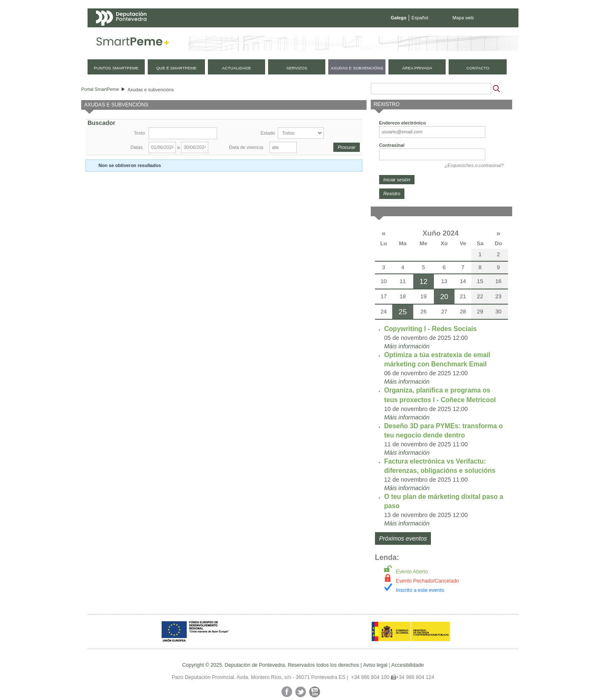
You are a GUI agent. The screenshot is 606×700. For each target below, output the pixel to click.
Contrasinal (392, 145)
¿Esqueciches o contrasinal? (474, 165)
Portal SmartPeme (100, 89)
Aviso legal (375, 665)
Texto (139, 133)
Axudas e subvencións (151, 90)
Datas (137, 147)
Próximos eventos (403, 538)
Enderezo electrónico (403, 123)
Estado (268, 133)
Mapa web (463, 18)
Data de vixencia (246, 147)
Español (420, 18)
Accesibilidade (408, 665)
